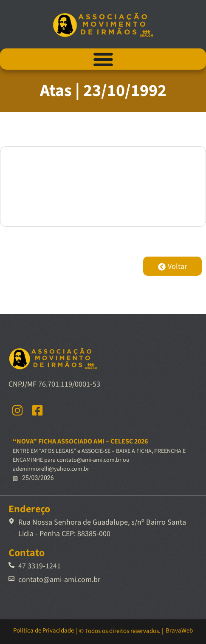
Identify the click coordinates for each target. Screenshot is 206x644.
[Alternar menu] (103, 59)
